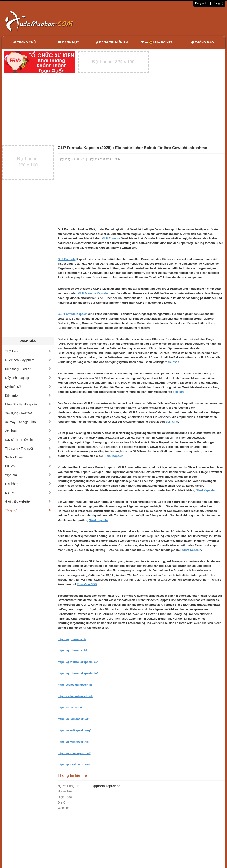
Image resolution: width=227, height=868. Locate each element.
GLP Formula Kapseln (93, 293)
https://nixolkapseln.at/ (73, 719)
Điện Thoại (65, 797)
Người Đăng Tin (68, 786)
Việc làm (28, 475)
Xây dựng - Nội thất (28, 413)
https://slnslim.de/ (70, 707)
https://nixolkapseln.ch (73, 742)
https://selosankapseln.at (75, 685)
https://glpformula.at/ (72, 639)
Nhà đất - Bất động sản (28, 404)
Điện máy (28, 395)
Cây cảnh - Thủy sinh (28, 440)
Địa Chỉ (63, 802)
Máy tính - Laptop (28, 378)
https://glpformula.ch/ (72, 650)
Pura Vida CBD (87, 584)
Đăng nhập (202, 3)
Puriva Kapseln (191, 550)
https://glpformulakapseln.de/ (78, 662)
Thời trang (28, 351)
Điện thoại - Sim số (28, 369)
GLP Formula (111, 238)
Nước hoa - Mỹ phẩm (28, 360)
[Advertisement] (160, 21)
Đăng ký (218, 3)
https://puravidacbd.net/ (74, 764)
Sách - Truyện (28, 457)
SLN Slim (172, 422)
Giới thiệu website (28, 501)
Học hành (28, 484)
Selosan (174, 362)
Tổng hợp (28, 510)
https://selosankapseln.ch (75, 696)
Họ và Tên (65, 791)
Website (63, 808)
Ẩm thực (28, 431)
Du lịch (28, 466)
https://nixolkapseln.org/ (74, 730)
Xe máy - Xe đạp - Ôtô (28, 422)
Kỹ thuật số (28, 387)
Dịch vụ (28, 493)
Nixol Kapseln (114, 456)
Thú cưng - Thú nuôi (28, 448)
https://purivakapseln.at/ (74, 753)
